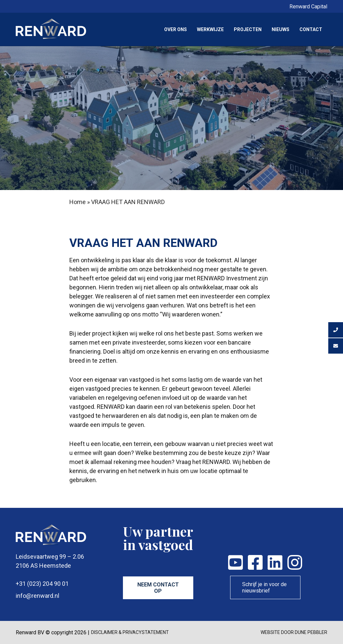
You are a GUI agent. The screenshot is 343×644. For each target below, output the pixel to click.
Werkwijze (210, 29)
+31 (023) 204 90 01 (42, 584)
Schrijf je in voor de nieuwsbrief (264, 587)
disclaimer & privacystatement (130, 632)
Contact (311, 29)
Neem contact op (158, 588)
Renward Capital (308, 7)
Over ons (176, 29)
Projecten (248, 29)
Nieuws (281, 29)
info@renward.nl (38, 596)
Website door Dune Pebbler (294, 632)
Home (78, 202)
